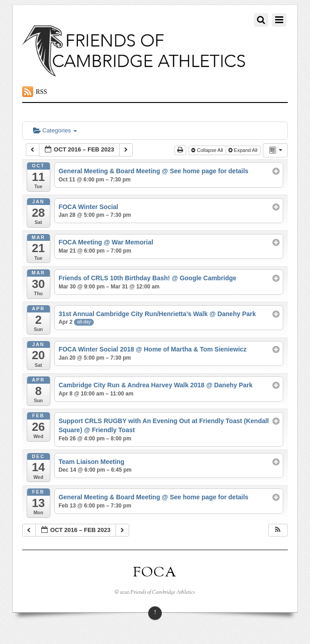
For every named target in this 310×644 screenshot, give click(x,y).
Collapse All (208, 150)
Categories (55, 130)
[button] (278, 530)
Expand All (244, 150)
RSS (41, 92)
